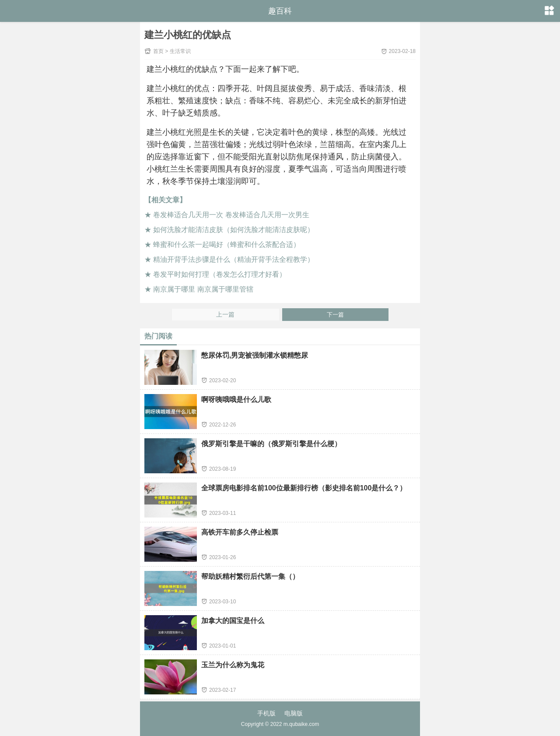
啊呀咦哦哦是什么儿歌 (236, 400)
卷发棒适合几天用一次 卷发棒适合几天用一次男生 (231, 215)
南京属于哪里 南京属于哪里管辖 (203, 289)
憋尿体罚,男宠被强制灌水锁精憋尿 (255, 355)
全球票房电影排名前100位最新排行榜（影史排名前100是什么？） (304, 488)
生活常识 (180, 51)
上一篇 (225, 315)
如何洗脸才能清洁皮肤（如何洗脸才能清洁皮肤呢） (234, 230)
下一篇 (335, 315)
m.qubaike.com (301, 724)
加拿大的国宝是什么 (233, 621)
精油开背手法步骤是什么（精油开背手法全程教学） (234, 259)
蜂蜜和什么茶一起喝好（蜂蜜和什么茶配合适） (227, 245)
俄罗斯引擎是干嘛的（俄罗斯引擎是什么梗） (271, 444)
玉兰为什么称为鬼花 (233, 665)
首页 (158, 51)
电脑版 (294, 713)
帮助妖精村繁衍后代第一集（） (250, 576)
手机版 (266, 713)
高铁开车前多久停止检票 (240, 532)
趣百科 (280, 11)
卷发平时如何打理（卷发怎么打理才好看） (220, 274)
